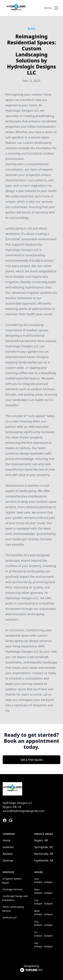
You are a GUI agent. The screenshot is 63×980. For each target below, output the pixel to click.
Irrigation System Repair (12, 881)
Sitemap (8, 860)
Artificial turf (10, 917)
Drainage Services (13, 889)
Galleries (8, 847)
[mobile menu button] (56, 8)
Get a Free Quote (32, 760)
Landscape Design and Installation (15, 898)
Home (7, 840)
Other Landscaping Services (13, 909)
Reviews (8, 854)
